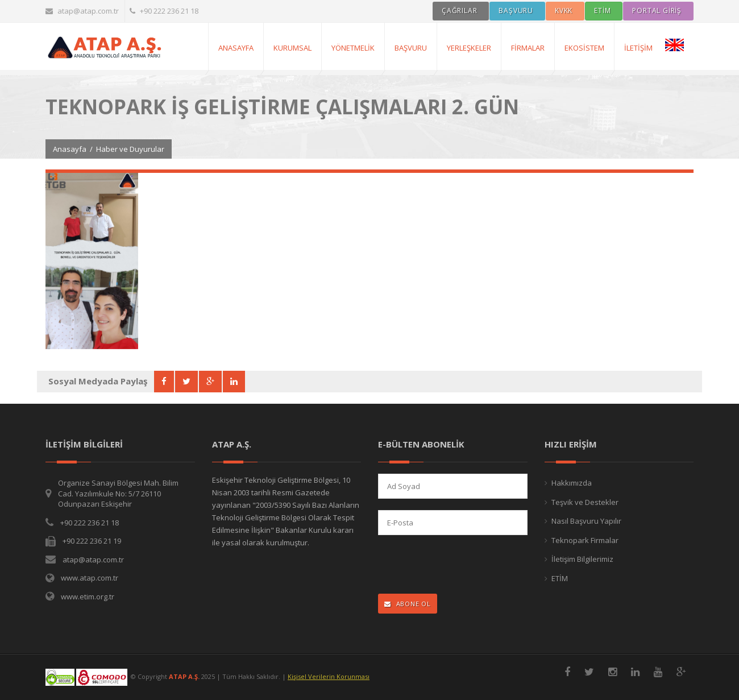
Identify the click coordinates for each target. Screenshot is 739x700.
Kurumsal (292, 48)
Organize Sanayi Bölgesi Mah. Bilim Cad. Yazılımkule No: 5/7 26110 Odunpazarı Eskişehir (118, 493)
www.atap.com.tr (90, 578)
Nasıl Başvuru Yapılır (586, 521)
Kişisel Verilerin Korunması (329, 676)
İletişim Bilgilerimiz (582, 559)
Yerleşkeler (469, 48)
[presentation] (452, 566)
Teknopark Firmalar (585, 540)
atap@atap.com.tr (82, 11)
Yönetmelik (353, 48)
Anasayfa (70, 149)
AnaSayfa (236, 48)
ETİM (560, 578)
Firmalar (528, 48)
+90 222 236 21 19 (92, 541)
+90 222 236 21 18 (164, 11)
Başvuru (411, 48)
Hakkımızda (572, 483)
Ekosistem (584, 48)
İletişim (638, 48)
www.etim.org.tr (88, 597)
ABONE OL (408, 604)
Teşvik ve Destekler (585, 502)
